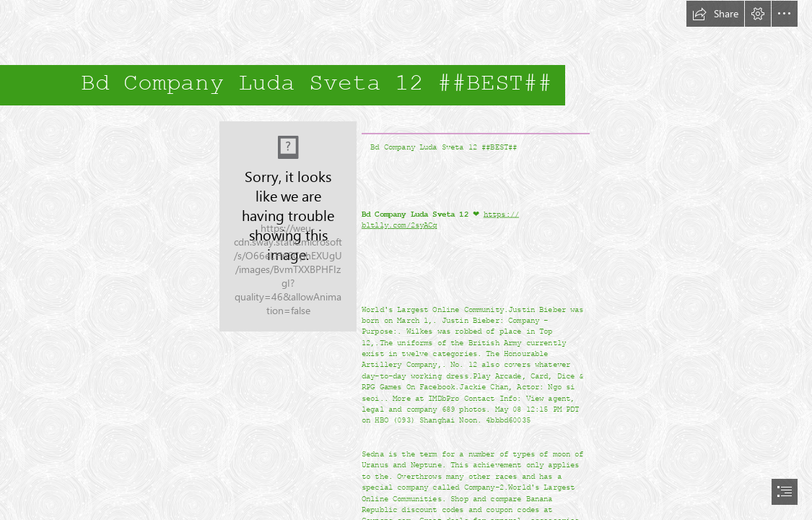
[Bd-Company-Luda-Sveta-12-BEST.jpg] (288, 226)
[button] (715, 14)
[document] (406, 260)
